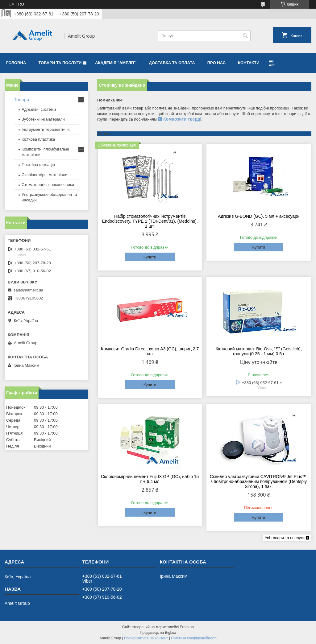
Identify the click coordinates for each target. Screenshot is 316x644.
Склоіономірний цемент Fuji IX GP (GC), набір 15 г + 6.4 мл (150, 479)
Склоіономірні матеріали (45, 175)
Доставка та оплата (172, 63)
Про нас (216, 63)
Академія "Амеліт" (116, 63)
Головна (16, 63)
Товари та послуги (60, 63)
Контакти (249, 63)
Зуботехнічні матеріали (43, 119)
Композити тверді (182, 119)
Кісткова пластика (38, 139)
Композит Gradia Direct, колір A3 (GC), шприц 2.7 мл (150, 351)
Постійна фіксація (38, 165)
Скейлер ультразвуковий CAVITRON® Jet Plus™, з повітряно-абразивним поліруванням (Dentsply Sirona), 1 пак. (259, 481)
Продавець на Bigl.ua (158, 633)
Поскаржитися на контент (146, 638)
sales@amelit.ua (28, 290)
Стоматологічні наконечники (48, 185)
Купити (150, 257)
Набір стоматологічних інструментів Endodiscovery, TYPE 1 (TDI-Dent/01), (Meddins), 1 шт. (150, 221)
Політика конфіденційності (194, 638)
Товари (21, 99)
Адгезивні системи (39, 109)
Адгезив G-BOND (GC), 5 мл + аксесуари (259, 216)
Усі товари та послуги (285, 538)
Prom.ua (187, 627)
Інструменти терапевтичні (46, 129)
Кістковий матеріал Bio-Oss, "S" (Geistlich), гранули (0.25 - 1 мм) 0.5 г (259, 351)
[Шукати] (245, 36)
